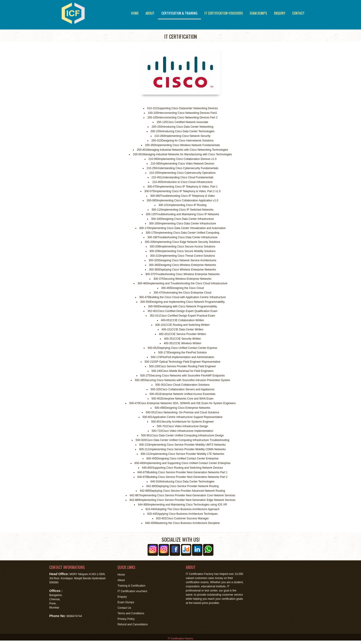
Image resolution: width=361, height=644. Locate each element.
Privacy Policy (126, 619)
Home (135, 13)
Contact (298, 13)
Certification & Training (179, 13)
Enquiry (280, 13)
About (150, 13)
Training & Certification (131, 586)
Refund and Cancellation (132, 624)
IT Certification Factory (180, 638)
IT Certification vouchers (224, 13)
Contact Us (124, 608)
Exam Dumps (258, 13)
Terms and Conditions (131, 613)
